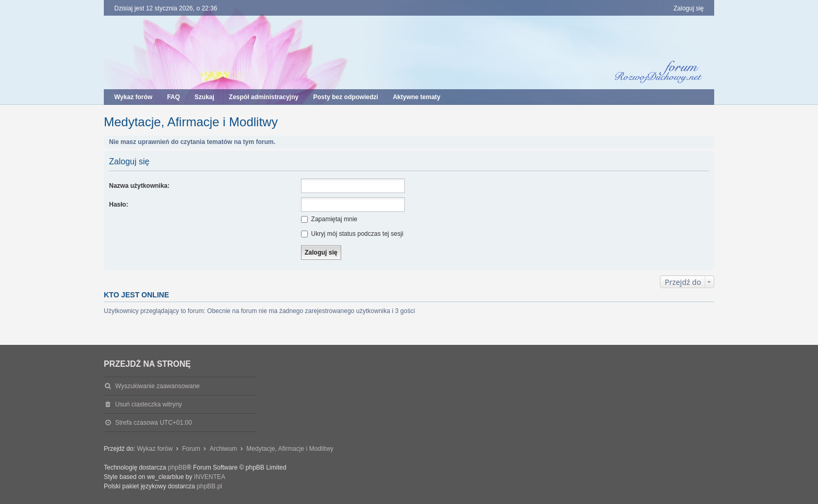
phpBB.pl (209, 486)
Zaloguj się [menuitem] (689, 8)
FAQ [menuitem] (173, 97)
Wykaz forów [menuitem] (133, 97)
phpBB (177, 467)
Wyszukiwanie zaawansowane (158, 386)
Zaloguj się (129, 161)
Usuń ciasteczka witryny (149, 404)
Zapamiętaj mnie (329, 219)
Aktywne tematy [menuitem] (417, 97)
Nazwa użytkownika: (139, 186)
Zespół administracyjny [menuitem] (264, 97)
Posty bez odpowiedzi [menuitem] (346, 97)
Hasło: (119, 205)
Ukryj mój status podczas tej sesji (352, 234)
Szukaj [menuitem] (204, 97)
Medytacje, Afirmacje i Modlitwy (191, 122)
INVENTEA (210, 477)
